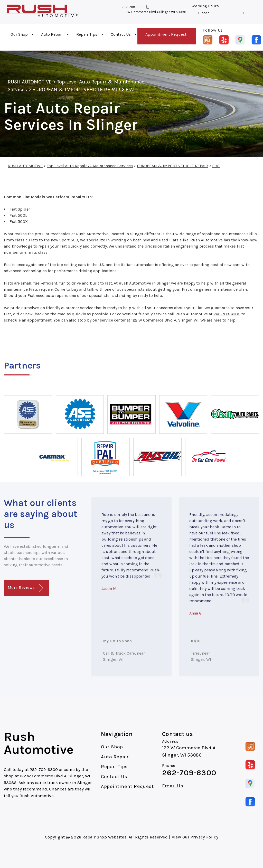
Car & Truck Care (119, 653)
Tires (195, 653)
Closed (204, 13)
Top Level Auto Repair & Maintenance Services (90, 166)
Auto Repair (52, 34)
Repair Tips (87, 34)
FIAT (130, 89)
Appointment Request (166, 34)
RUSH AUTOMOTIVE (30, 82)
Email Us (173, 786)
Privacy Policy (204, 837)
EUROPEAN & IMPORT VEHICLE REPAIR (76, 89)
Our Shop (19, 34)
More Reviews (25, 588)
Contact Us (121, 34)
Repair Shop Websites (104, 837)
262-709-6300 (133, 7)
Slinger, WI (113, 659)
